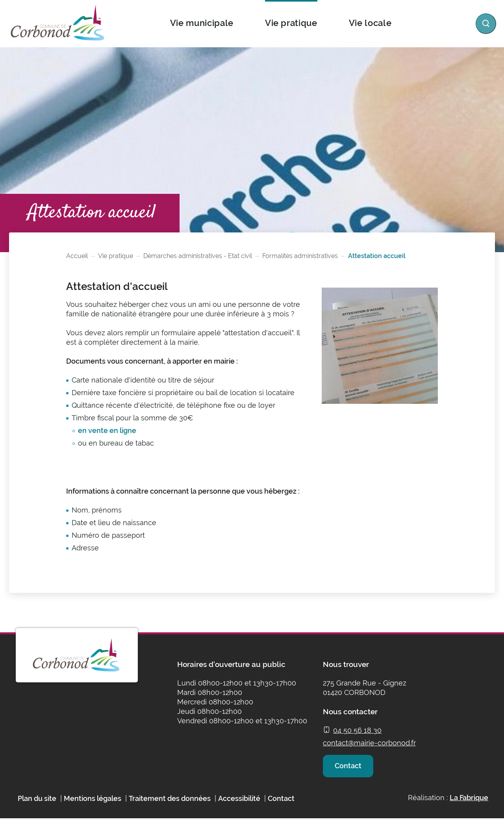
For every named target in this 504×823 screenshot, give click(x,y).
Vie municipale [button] (201, 23)
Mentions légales (93, 803)
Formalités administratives (300, 256)
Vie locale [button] (370, 23)
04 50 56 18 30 (357, 730)
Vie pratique (116, 256)
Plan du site (37, 803)
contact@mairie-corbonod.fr (369, 743)
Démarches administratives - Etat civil (198, 256)
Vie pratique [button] (291, 23)
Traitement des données (170, 803)
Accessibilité (239, 803)
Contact (350, 768)
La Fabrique (469, 802)
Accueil (77, 256)
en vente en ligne (107, 430)
